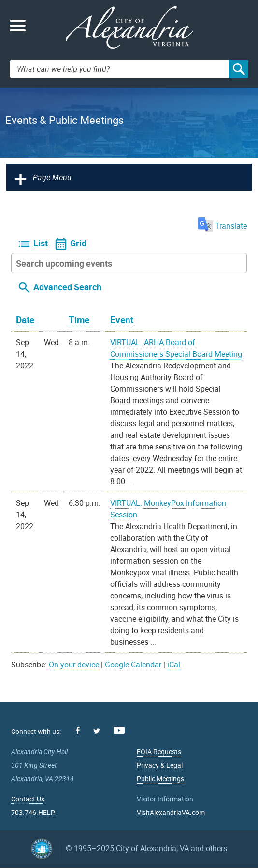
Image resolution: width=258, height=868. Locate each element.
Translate (222, 226)
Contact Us (28, 799)
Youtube (119, 730)
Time (79, 320)
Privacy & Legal (160, 765)
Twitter (97, 731)
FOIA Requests (159, 752)
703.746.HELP (33, 812)
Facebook (78, 730)
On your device (74, 665)
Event (122, 320)
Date (25, 320)
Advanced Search (67, 287)
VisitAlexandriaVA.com (171, 812)
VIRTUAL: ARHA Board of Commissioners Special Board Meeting (176, 348)
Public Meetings (160, 779)
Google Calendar (133, 665)
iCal (174, 665)
